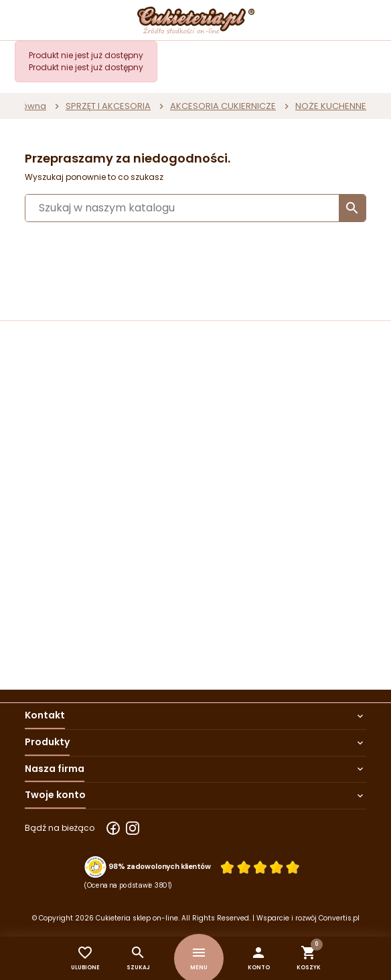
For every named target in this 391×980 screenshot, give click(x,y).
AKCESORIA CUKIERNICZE (223, 106)
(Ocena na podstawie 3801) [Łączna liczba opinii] (128, 885)
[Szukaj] (195, 208)
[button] (259, 958)
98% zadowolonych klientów (160, 867)
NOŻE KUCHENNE (331, 106)
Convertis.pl (339, 918)
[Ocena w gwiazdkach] (260, 867)
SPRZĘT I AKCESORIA (108, 106)
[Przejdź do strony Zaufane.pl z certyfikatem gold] (95, 866)
